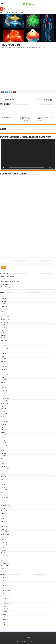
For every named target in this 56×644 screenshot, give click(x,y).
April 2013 (4, 458)
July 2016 (3, 377)
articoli (4, 580)
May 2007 (3, 537)
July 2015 (3, 406)
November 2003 (5, 563)
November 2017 (5, 346)
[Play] (3, 168)
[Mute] (50, 168)
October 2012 (4, 472)
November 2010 (5, 506)
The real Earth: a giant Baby (8, 287)
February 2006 (5, 542)
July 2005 (3, 548)
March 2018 (4, 340)
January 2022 (4, 306)
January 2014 (4, 440)
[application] (28, 154)
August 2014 (4, 424)
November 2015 (5, 398)
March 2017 (4, 367)
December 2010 (5, 503)
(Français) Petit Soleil (12, 99)
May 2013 (3, 456)
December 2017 (5, 343)
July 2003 (3, 568)
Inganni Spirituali (7, 598)
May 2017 (3, 361)
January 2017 (4, 369)
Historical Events (7, 591)
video (10, 12)
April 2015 (4, 411)
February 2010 (5, 511)
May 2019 (3, 325)
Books (4, 601)
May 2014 (3, 432)
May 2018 (3, 335)
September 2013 (5, 448)
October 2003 (4, 566)
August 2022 (4, 299)
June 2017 (3, 359)
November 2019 (5, 320)
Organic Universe (7, 117)
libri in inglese (6, 606)
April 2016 (4, 385)
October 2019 (4, 322)
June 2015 (3, 409)
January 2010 (4, 513)
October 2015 (4, 401)
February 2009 (5, 529)
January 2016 (4, 393)
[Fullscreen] (53, 168)
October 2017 (4, 348)
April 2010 (4, 508)
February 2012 (5, 492)
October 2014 (4, 422)
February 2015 (5, 416)
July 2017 (3, 356)
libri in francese (6, 604)
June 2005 (3, 550)
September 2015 (5, 403)
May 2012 (3, 485)
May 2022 (3, 304)
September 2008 (5, 534)
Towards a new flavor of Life (8, 276)
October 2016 (4, 375)
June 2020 (3, 312)
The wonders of (9, 9)
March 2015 (4, 414)
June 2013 (3, 453)
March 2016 (4, 388)
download (5, 585)
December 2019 (5, 317)
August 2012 (4, 477)
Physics (4, 593)
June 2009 (3, 521)
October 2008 (4, 532)
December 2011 (5, 495)
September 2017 (5, 351)
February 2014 (5, 437)
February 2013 (5, 464)
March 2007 (4, 540)
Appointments (6, 578)
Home (2, 12)
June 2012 (3, 482)
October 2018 (4, 327)
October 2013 (4, 445)
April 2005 (4, 553)
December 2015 (5, 396)
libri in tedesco (6, 612)
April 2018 (4, 338)
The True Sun (6, 619)
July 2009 (3, 519)
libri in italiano (6, 609)
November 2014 (5, 419)
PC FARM (29, 638)
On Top (5, 617)
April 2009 (4, 524)
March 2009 (4, 527)
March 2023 (4, 296)
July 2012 (3, 479)
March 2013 (4, 461)
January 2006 (4, 545)
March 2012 (4, 490)
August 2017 (4, 354)
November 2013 (5, 443)
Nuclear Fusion (6, 596)
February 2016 (5, 390)
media (6, 12)
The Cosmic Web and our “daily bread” (11, 282)
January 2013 (4, 466)
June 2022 (3, 301)
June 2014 (3, 430)
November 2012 (5, 469)
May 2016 (3, 382)
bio (4, 583)
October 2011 (4, 498)
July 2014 (3, 427)
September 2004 (5, 558)
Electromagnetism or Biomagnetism (11, 588)
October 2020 (4, 309)
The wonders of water (7, 279)
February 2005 (5, 555)
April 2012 (4, 487)
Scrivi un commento (33, 48)
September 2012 (5, 474)
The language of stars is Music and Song (44, 99)
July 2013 (3, 451)
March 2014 (4, 435)
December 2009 (5, 516)
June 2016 (3, 380)
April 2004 (4, 561)
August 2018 (4, 330)
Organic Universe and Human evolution (26, 118)
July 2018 (3, 333)
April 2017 (4, 364)
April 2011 (4, 500)
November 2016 (5, 372)
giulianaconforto (7, 48)
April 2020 (4, 314)
